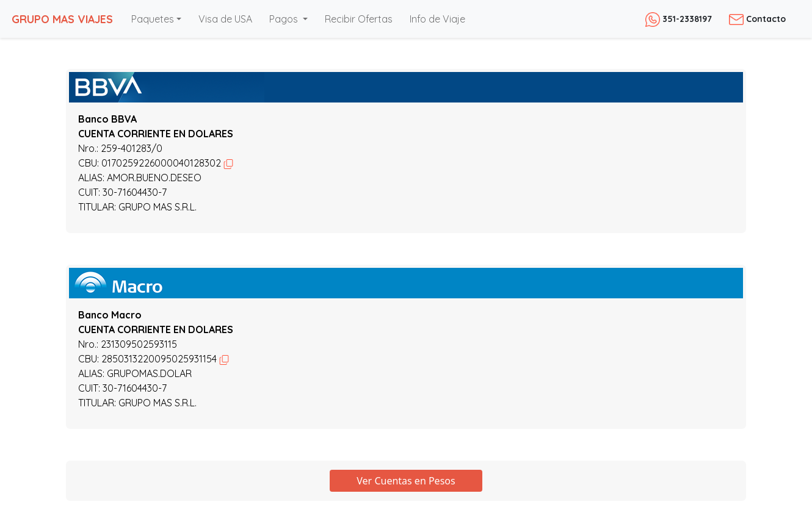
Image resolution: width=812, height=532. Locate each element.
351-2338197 (679, 19)
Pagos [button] (285, 19)
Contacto (757, 19)
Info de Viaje (437, 19)
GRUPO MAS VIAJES (62, 19)
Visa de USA (225, 19)
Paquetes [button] (153, 19)
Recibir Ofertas (359, 19)
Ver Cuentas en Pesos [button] (406, 481)
